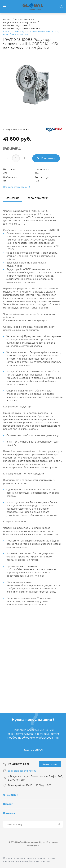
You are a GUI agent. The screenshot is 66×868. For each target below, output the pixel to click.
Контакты (9, 813)
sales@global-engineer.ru (22, 771)
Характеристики (38, 198)
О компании (11, 795)
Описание (13, 198)
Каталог (8, 804)
